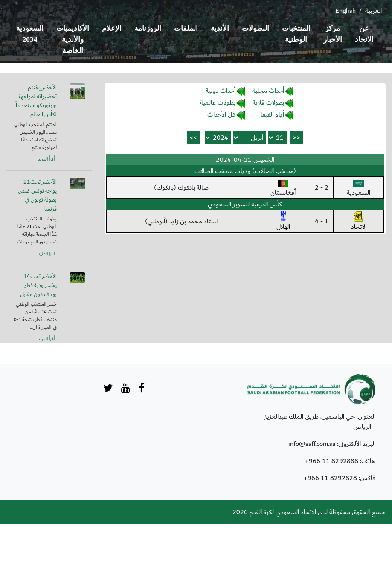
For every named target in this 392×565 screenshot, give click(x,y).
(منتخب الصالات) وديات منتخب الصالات (245, 171)
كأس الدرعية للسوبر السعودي (245, 204)
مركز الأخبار (333, 34)
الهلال (283, 222)
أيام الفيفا (272, 114)
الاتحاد (359, 222)
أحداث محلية (268, 91)
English (346, 11)
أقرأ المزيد (46, 159)
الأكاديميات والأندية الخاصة (73, 40)
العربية (373, 11)
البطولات (256, 28)
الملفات (186, 28)
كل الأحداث (221, 114)
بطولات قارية (268, 102)
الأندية (220, 28)
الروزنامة (148, 28)
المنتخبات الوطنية (296, 34)
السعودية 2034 (30, 34)
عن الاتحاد (364, 34)
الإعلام (112, 28)
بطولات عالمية (218, 102)
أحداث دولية (221, 91)
